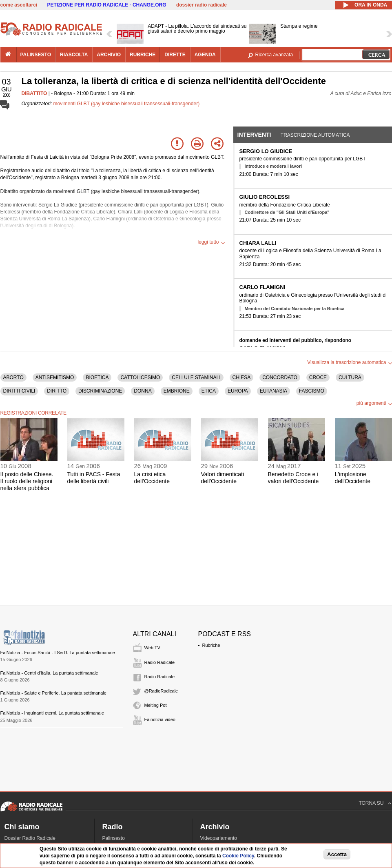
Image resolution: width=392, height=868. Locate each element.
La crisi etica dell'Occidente (152, 478)
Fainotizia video (160, 719)
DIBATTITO (34, 93)
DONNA (143, 391)
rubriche (143, 55)
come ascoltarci (19, 5)
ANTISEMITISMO (55, 377)
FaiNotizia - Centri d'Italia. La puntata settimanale (49, 673)
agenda (205, 55)
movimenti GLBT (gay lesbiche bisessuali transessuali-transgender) (127, 104)
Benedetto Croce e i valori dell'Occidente (293, 478)
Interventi (254, 135)
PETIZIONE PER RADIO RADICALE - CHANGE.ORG (107, 5)
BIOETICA (97, 377)
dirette (175, 55)
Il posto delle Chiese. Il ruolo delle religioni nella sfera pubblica (27, 481)
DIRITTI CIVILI (19, 391)
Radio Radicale (160, 662)
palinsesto (36, 55)
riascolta (74, 55)
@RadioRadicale (161, 691)
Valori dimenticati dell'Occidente (223, 478)
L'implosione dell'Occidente (353, 478)
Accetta (337, 854)
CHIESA (242, 377)
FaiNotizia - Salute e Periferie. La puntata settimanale (53, 693)
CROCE (318, 377)
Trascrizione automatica (315, 135)
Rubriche (211, 645)
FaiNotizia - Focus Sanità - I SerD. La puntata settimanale (58, 653)
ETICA (209, 391)
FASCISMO (312, 391)
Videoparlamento (219, 838)
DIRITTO (57, 391)
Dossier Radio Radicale (30, 838)
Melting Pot (156, 705)
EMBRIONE (177, 391)
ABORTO (13, 377)
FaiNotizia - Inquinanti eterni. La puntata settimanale (52, 713)
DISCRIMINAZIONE (100, 391)
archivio (109, 55)
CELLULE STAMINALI (196, 377)
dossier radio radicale (202, 5)
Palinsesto (114, 838)
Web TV (152, 648)
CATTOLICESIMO (140, 377)
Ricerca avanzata (274, 55)
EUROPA (238, 391)
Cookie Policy (238, 856)
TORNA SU (371, 803)
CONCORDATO (280, 377)
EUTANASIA (274, 391)
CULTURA (350, 377)
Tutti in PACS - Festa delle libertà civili (94, 478)
